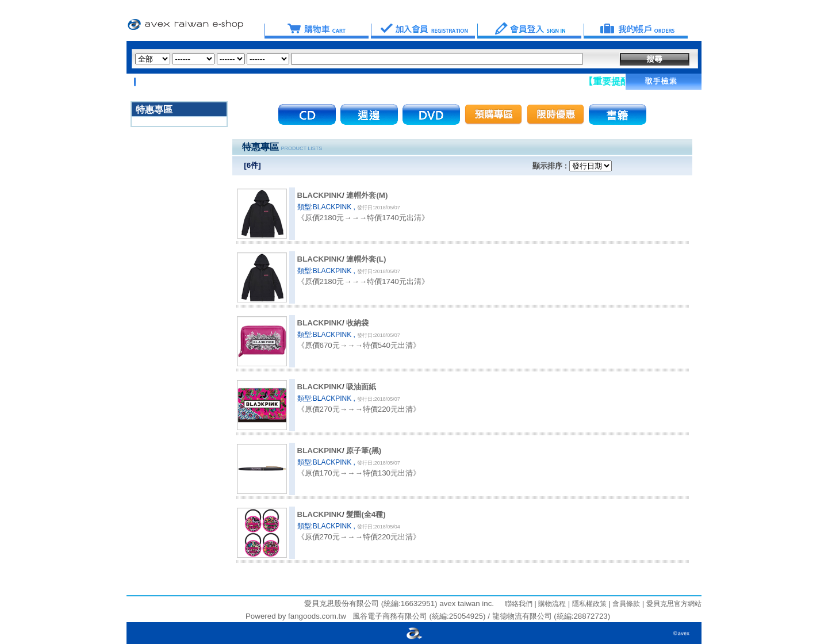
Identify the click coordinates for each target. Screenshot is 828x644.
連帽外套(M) (367, 195)
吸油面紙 (361, 387)
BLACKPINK (320, 195)
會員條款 (625, 604)
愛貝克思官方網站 (674, 604)
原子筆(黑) (364, 451)
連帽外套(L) (366, 259)
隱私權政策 (588, 604)
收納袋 (357, 323)
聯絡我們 (519, 604)
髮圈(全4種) (366, 514)
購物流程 (551, 604)
